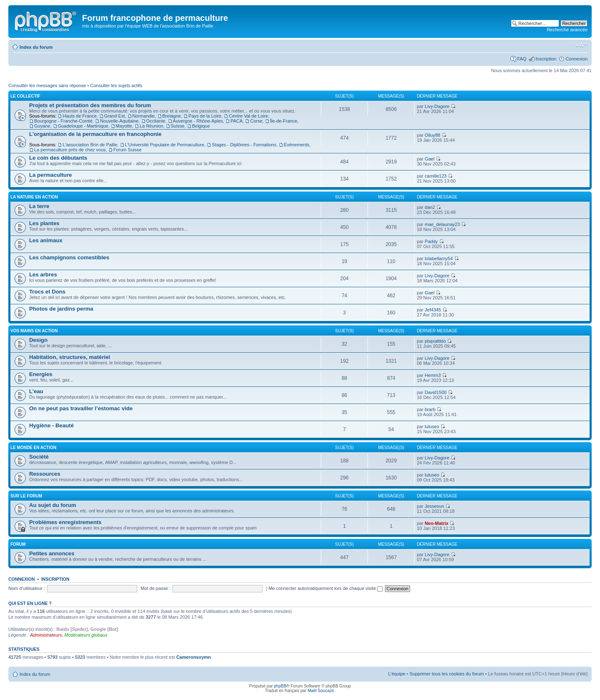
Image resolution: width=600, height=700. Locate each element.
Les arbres (43, 275)
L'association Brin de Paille (90, 145)
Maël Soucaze (321, 691)
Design (38, 340)
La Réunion (151, 126)
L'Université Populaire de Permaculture (165, 145)
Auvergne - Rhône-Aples (198, 121)
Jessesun (434, 506)
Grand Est (115, 116)
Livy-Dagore (437, 106)
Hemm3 (433, 375)
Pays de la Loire (205, 116)
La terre (39, 206)
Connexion (576, 59)
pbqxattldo (435, 341)
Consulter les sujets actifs (116, 85)
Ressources (45, 474)
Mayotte (124, 126)
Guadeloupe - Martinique (83, 126)
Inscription (546, 59)
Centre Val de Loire (248, 116)
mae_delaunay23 (442, 224)
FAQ (522, 59)
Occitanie (156, 121)
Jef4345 (433, 310)
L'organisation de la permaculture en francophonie (95, 134)
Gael (429, 159)
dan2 (430, 207)
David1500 (436, 392)
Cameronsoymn (194, 657)
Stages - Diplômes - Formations (244, 145)
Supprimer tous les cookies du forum (447, 674)
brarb (430, 409)
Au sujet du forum (53, 505)
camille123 (436, 176)
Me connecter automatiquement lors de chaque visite (325, 588)
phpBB (280, 686)
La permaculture (51, 175)
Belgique (201, 126)
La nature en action (34, 197)
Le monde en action (33, 448)
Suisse (178, 126)
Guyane (42, 126)
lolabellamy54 (439, 258)
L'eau (36, 391)
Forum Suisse (127, 150)
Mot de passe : (155, 588)
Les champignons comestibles (69, 257)
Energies (41, 374)
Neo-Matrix (436, 523)
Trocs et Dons (47, 292)
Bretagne (172, 116)
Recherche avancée (567, 30)
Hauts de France (79, 116)
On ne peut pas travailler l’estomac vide (81, 408)
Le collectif (25, 96)
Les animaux (46, 240)
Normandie (144, 116)
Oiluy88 (432, 135)
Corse (256, 121)
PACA (236, 121)
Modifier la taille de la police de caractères (581, 45)
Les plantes (44, 223)
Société (39, 457)
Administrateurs (46, 635)
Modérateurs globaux (86, 635)
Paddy (431, 241)
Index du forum (36, 47)
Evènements (296, 145)
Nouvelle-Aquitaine (119, 121)
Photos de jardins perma (61, 309)
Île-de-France (284, 121)
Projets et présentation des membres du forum (90, 105)
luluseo (432, 427)
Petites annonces (52, 553)
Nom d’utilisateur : (27, 588)
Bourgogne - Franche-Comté (63, 121)
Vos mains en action (34, 331)
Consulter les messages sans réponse (47, 85)
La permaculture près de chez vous (70, 150)
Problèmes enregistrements (65, 522)
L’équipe (397, 674)
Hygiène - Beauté (51, 425)
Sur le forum (26, 496)
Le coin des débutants (58, 158)
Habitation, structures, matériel (70, 357)
